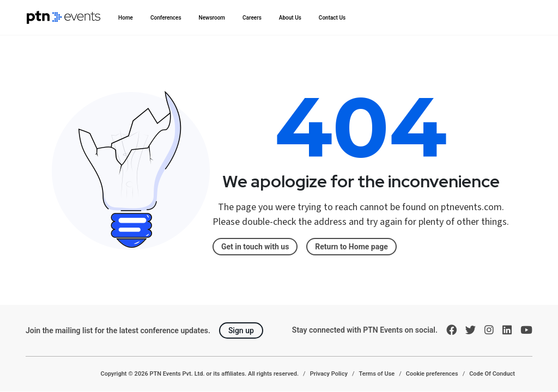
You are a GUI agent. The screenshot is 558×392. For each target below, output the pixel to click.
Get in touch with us (255, 247)
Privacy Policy (329, 374)
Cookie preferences (432, 374)
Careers (252, 18)
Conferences (166, 18)
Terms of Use (377, 374)
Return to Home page (351, 247)
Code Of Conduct (492, 374)
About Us (290, 18)
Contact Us (332, 18)
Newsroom (212, 18)
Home (126, 18)
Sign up (241, 330)
